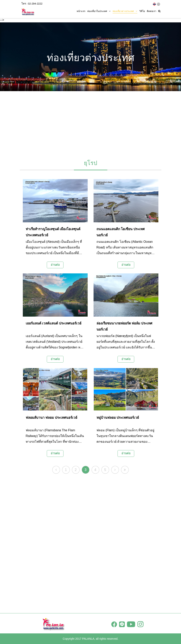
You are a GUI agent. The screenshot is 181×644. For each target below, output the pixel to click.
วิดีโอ (142, 11)
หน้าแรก (81, 11)
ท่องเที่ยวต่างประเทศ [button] (125, 11)
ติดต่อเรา (152, 11)
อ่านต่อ (55, 265)
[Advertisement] (91, 124)
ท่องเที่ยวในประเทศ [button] (99, 11)
